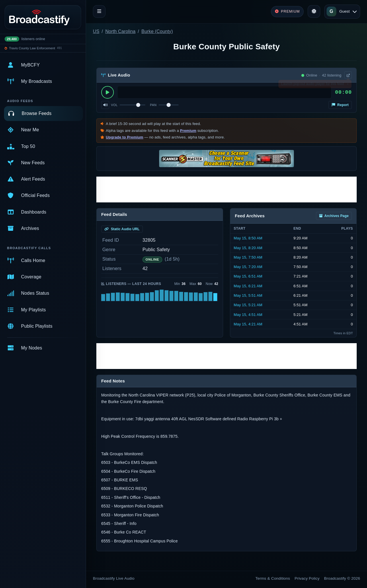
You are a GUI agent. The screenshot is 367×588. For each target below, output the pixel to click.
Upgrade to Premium (125, 137)
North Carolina (120, 31)
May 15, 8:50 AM (248, 238)
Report (340, 105)
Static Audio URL (122, 229)
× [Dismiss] (348, 85)
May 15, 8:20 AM (248, 248)
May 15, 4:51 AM (248, 315)
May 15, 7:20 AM (248, 267)
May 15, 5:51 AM (248, 295)
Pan (153, 105)
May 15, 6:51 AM (248, 276)
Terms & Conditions (273, 578)
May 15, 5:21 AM (248, 305)
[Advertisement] (227, 190)
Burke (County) (157, 31)
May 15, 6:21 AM (248, 286)
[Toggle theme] (314, 11)
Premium (188, 131)
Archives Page (334, 216)
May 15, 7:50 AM (248, 257)
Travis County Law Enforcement (32, 48)
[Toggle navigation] (99, 11)
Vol (114, 105)
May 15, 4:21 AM (248, 324)
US (96, 31)
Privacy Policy (307, 578)
